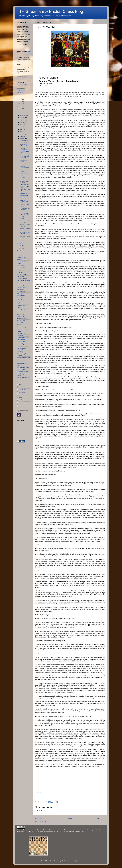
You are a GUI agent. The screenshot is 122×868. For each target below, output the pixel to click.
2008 (20, 246)
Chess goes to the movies (24, 281)
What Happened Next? (23, 367)
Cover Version (20, 289)
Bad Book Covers (21, 266)
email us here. (81, 832)
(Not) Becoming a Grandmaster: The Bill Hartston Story (25, 214)
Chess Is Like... (21, 276)
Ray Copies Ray (21, 333)
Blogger (78, 861)
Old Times (19, 325)
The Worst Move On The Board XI (25, 145)
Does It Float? (20, 293)
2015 (20, 102)
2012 (20, 109)
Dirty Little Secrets (22, 291)
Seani (20, 397)
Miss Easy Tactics (21, 321)
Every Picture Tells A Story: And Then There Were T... (25, 189)
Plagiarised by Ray (22, 329)
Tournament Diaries (22, 363)
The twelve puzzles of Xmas (25, 222)
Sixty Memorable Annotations (21, 349)
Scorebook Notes (21, 342)
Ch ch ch (22, 219)
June (21, 127)
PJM (20, 395)
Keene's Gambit (24, 195)
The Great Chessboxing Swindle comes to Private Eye (24, 202)
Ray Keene (20, 335)
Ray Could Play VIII (25, 193)
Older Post (101, 818)
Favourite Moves (21, 306)
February (23, 136)
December (23, 113)
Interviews (19, 312)
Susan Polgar (20, 352)
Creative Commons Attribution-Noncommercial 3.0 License (48, 830)
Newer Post (39, 818)
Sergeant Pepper (21, 344)
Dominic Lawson (21, 296)
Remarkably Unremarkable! (24, 178)
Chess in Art (20, 283)
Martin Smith (22, 392)
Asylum (19, 264)
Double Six (20, 298)
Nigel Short (20, 323)
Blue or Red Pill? (21, 268)
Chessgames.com (21, 287)
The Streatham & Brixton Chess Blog (50, 11)
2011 (20, 111)
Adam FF (21, 384)
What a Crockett (21, 370)
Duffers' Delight (21, 300)
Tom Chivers (22, 400)
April (21, 132)
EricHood (66, 861)
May (21, 129)
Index (41, 792)
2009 (20, 243)
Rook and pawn (21, 340)
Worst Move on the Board (23, 377)
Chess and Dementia (22, 279)
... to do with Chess (22, 257)
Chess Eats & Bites (22, 274)
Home (70, 818)
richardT (21, 405)
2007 (20, 248)
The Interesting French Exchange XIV (24, 183)
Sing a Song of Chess (24, 171)
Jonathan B (22, 389)
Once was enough (22, 327)
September (23, 120)
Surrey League (21, 90)
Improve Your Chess (22, 310)
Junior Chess (20, 314)
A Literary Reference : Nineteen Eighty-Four (25, 150)
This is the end (21, 361)
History (19, 308)
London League (21, 88)
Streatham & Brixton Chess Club (22, 85)
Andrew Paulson (21, 262)
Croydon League (21, 92)
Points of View (23, 164)
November (23, 115)
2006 (20, 250)
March (22, 134)
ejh (19, 403)
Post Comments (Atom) (48, 822)
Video (18, 365)
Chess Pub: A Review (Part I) (24, 167)
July (21, 125)
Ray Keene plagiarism (23, 338)
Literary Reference (22, 318)
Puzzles (19, 331)
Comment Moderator (24, 387)
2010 (20, 241)
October (22, 118)
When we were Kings (22, 372)
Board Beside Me (21, 270)
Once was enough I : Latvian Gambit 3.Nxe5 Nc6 (25, 156)
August (22, 122)
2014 (20, 104)
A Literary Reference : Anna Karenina (25, 208)
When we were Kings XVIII (24, 141)
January (22, 139)
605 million (20, 259)
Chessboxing (20, 285)
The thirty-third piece (23, 161)
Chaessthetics (23, 198)
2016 (20, 99)
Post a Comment (42, 811)
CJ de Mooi (20, 272)
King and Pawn (21, 316)
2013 (20, 106)
